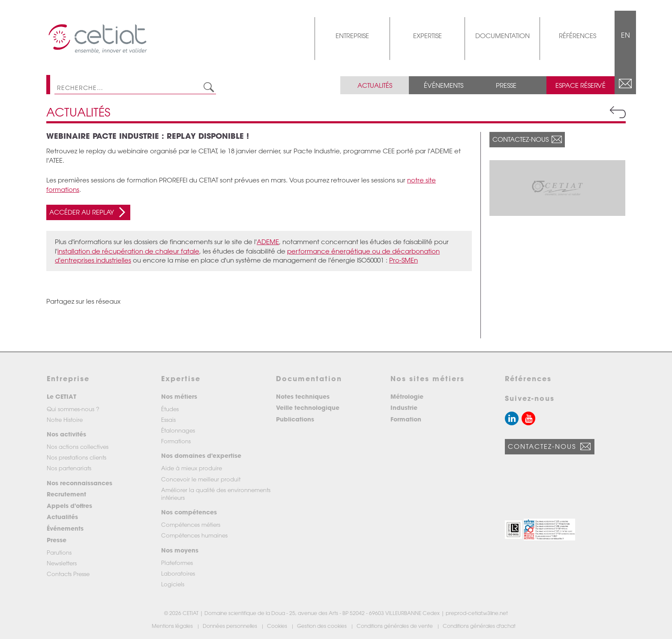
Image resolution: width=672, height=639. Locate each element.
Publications (295, 419)
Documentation (502, 36)
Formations (176, 441)
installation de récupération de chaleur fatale (128, 251)
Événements (444, 85)
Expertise (427, 36)
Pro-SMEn (403, 260)
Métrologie (407, 396)
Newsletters (62, 563)
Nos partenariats (69, 468)
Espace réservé (580, 85)
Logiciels (173, 584)
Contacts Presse (68, 574)
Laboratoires (178, 573)
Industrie (404, 408)
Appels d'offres (69, 506)
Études (170, 409)
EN (625, 35)
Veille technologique (308, 408)
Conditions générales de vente (395, 626)
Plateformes (177, 563)
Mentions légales (173, 626)
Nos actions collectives (78, 446)
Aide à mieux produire (192, 468)
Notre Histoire (65, 420)
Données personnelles (231, 626)
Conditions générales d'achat (480, 626)
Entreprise (352, 36)
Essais (168, 420)
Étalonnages (178, 430)
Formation (406, 419)
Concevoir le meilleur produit (201, 479)
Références (577, 36)
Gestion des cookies (322, 626)
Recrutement (66, 494)
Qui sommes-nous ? (73, 409)
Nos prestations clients (76, 457)
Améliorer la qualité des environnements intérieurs (216, 494)
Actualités (375, 85)
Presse (506, 85)
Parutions (59, 552)
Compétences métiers (191, 524)
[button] (513, 530)
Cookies (278, 626)
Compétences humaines (194, 535)
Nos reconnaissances (79, 483)
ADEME (268, 242)
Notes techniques (303, 396)
